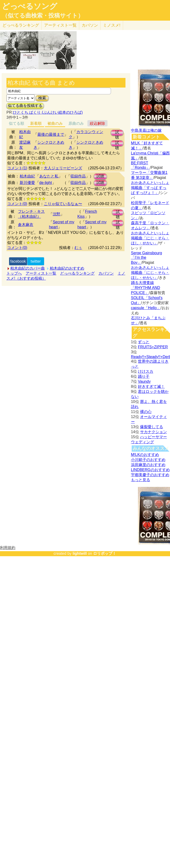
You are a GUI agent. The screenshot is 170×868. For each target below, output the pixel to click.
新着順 (36, 123)
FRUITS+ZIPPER (153, 347)
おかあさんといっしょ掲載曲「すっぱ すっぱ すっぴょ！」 (150, 188)
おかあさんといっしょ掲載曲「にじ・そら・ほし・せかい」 (150, 238)
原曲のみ (76, 123)
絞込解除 (97, 123)
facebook (18, 261)
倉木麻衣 (26, 225)
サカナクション (153, 432)
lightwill (80, 553)
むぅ (78, 248)
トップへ (14, 273)
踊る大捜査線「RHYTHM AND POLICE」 (146, 288)
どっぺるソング (30, 6)
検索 (42, 98)
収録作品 (78, 176)
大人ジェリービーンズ (63, 168)
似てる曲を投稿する (25, 106)
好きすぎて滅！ (151, 387)
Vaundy (144, 381)
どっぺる (21, 25)
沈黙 (57, 214)
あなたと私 (49, 176)
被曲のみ (55, 123)
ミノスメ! (112, 25)
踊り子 (144, 376)
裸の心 (146, 412)
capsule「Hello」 (146, 308)
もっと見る (141, 480)
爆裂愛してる (152, 427)
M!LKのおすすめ (145, 455)
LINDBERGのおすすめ (150, 470)
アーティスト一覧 (41, 273)
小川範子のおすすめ (148, 460)
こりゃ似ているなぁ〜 (63, 204)
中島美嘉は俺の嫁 (146, 130)
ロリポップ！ (105, 553)
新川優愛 (27, 183)
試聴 (117, 133)
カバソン (90, 25)
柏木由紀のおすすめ (67, 268)
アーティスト (60, 25)
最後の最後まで (51, 134)
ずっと (144, 342)
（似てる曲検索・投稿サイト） (43, 16)
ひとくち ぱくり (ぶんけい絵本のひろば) (48, 112)
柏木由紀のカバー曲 (28, 268)
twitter (36, 261)
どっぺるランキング (77, 273)
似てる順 (17, 123)
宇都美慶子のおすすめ (150, 475)
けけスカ (146, 371)
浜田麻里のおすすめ (148, 465)
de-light (45, 183)
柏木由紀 (27, 176)
